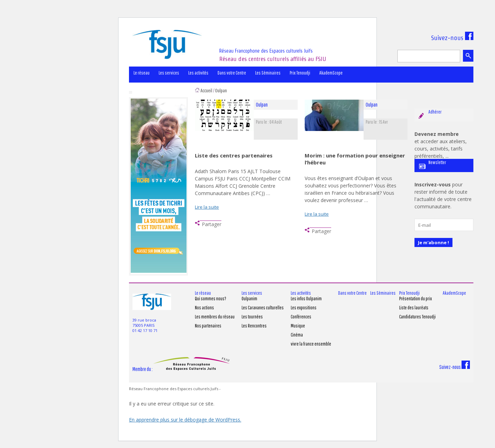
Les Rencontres (254, 326)
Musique (298, 326)
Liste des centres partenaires (234, 155)
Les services (169, 73)
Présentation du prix (416, 299)
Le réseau (142, 73)
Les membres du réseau (215, 317)
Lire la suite (207, 207)
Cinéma (297, 335)
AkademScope (331, 73)
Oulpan (221, 90)
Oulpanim (249, 299)
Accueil (206, 90)
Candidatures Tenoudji (417, 317)
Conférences (301, 317)
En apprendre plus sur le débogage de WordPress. (185, 420)
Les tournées (252, 317)
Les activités (198, 73)
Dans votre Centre (232, 73)
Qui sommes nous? (211, 299)
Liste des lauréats (414, 308)
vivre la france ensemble (311, 344)
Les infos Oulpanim (306, 299)
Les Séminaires (268, 73)
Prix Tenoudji (300, 73)
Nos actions (204, 308)
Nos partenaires (208, 326)
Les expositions (304, 308)
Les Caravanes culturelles (263, 308)
